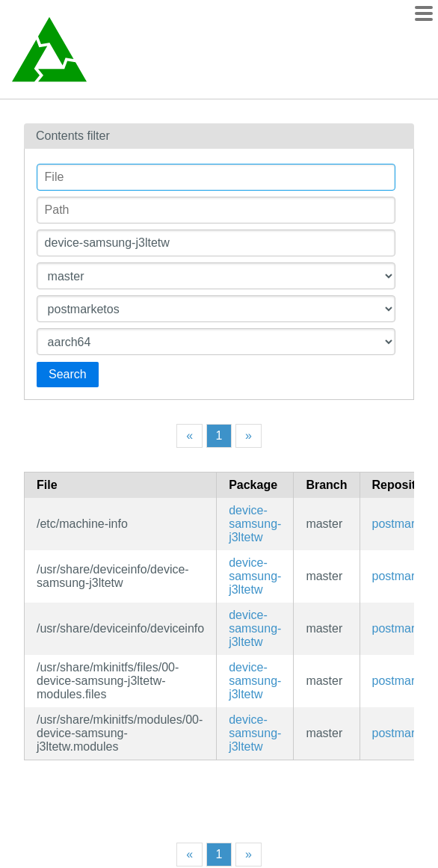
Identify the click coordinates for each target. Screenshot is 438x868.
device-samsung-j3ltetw (255, 524)
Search (68, 374)
